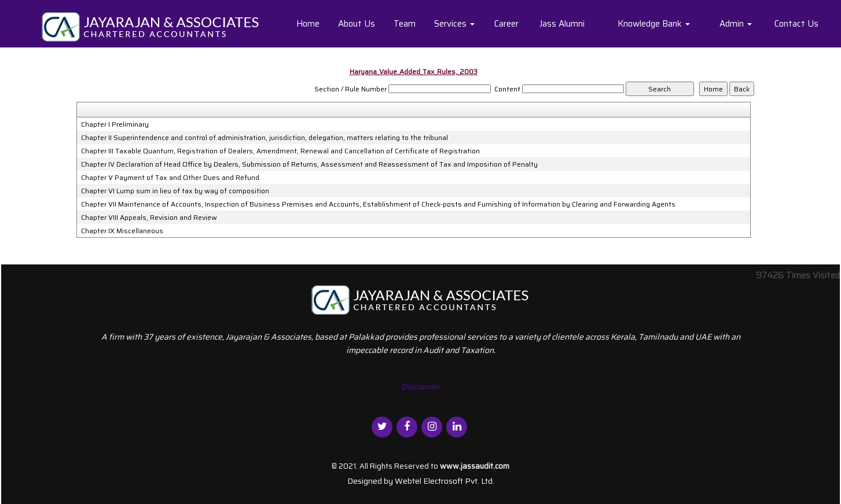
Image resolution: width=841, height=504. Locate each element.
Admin (736, 24)
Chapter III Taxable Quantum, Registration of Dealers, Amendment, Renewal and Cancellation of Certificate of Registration (280, 151)
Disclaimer (421, 387)
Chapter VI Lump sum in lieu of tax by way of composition (175, 191)
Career (506, 24)
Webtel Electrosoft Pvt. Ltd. (445, 481)
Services (454, 24)
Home (308, 24)
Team (405, 24)
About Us (357, 24)
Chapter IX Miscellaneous (122, 231)
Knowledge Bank (654, 24)
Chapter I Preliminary (115, 124)
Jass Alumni (562, 24)
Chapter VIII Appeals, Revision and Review (149, 218)
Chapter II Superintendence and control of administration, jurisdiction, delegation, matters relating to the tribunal (265, 138)
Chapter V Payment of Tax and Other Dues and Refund (170, 178)
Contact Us (796, 24)
